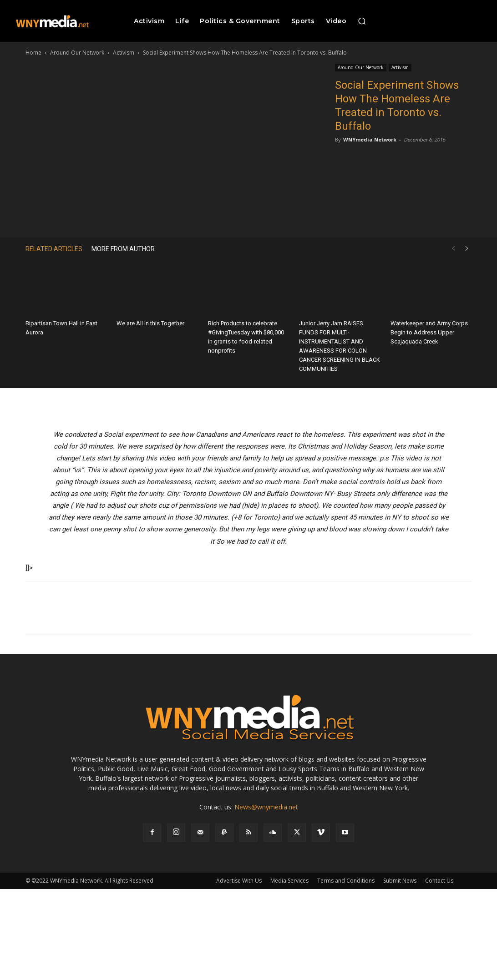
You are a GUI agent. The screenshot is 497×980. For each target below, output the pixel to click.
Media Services (289, 881)
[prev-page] (453, 249)
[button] (362, 21)
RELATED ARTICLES (54, 249)
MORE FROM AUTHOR (123, 249)
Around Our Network (77, 53)
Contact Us (439, 881)
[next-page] (467, 249)
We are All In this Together (150, 323)
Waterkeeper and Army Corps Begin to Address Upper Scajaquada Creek (429, 332)
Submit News (400, 881)
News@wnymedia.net (266, 807)
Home (33, 53)
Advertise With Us (239, 881)
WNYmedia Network (370, 139)
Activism (124, 53)
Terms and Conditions (346, 881)
